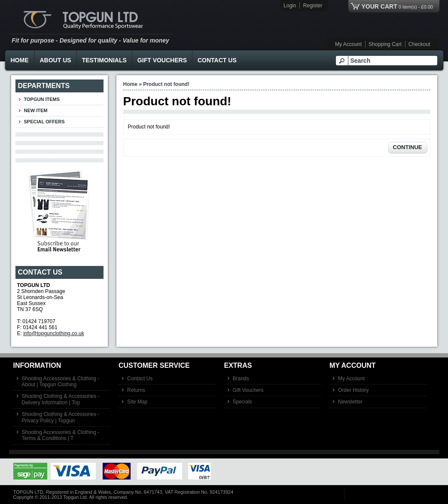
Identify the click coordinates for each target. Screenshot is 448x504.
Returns (136, 390)
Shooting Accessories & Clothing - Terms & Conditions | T (61, 435)
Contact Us (217, 60)
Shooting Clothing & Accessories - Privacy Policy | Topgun (61, 417)
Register (313, 6)
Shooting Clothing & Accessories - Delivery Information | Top (61, 399)
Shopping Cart (385, 44)
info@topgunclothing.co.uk (54, 333)
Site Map (137, 402)
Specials (242, 402)
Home (20, 60)
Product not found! (166, 84)
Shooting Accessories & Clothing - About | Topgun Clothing (61, 382)
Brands (241, 379)
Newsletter (350, 402)
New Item (36, 110)
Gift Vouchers (162, 60)
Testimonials (104, 60)
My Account (348, 44)
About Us (56, 60)
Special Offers (44, 122)
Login (290, 6)
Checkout (419, 44)
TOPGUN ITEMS (42, 99)
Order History (353, 390)
